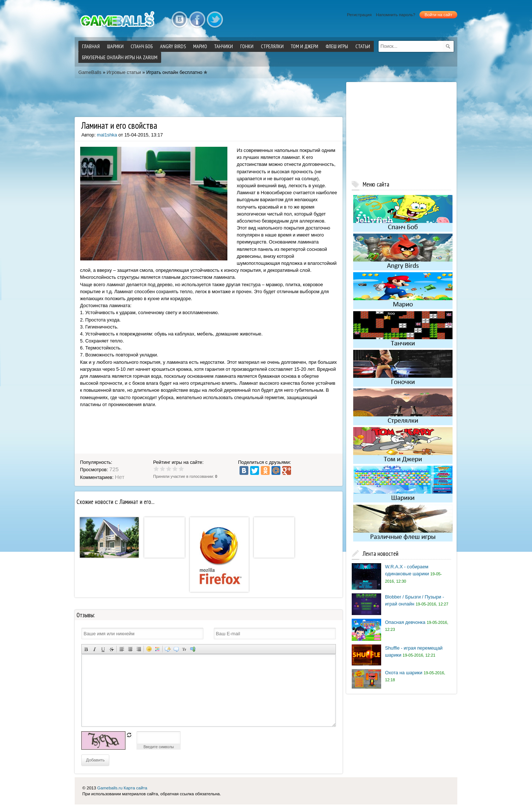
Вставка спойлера (193, 649)
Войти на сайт (438, 15)
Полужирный (86, 649)
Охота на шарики (403, 673)
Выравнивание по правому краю (139, 649)
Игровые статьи (124, 72)
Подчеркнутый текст (103, 649)
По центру (130, 649)
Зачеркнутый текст (111, 649)
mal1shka (107, 135)
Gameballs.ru (110, 788)
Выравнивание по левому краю (122, 649)
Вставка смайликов (149, 649)
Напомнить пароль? (396, 15)
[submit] (448, 46)
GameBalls (90, 72)
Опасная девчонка (405, 622)
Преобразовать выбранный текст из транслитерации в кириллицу (185, 649)
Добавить (95, 760)
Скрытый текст (168, 649)
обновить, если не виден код (129, 735)
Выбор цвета (157, 649)
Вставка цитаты (176, 649)
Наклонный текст (94, 649)
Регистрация (359, 15)
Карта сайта (135, 788)
